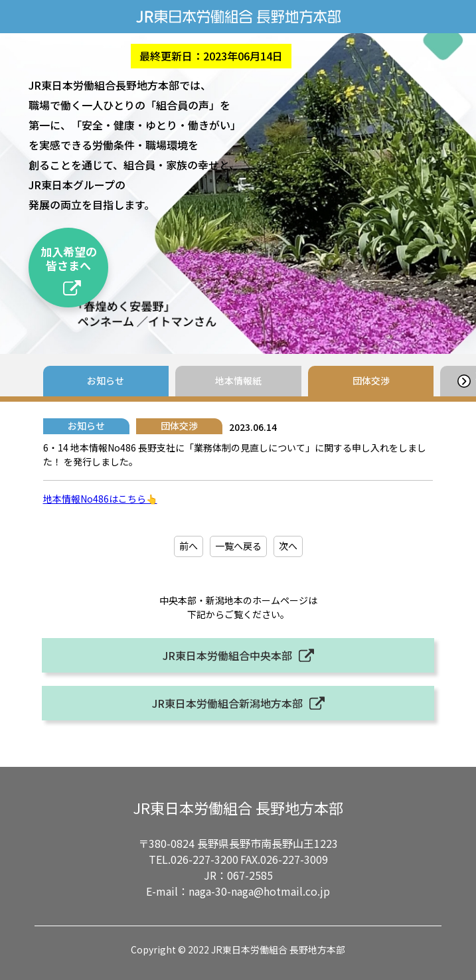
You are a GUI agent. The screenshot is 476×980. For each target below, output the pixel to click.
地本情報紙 (238, 380)
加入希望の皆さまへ (69, 258)
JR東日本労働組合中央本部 (227, 655)
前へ (189, 546)
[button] (464, 381)
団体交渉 (371, 380)
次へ (288, 546)
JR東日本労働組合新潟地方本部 (227, 703)
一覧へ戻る (238, 546)
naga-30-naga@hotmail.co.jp (259, 891)
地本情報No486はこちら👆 (100, 499)
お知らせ (106, 380)
